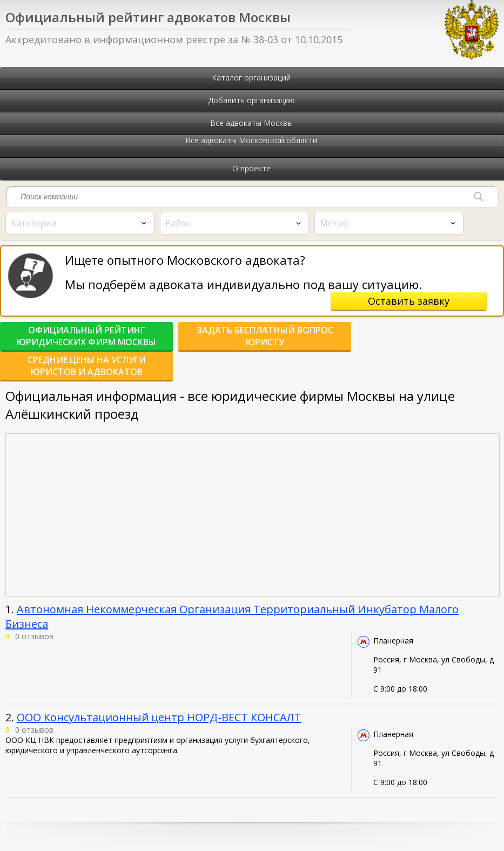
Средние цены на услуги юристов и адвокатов (87, 366)
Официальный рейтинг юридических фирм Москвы (86, 336)
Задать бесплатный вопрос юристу (265, 336)
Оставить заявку (409, 301)
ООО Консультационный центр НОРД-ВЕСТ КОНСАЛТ (159, 717)
